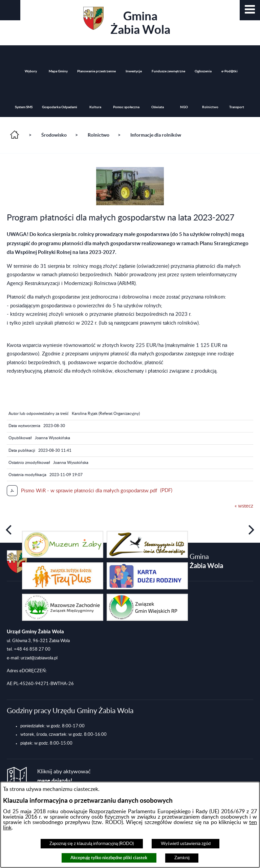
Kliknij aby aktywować (64, 776)
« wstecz (244, 506)
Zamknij (182, 858)
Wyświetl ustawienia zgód (186, 844)
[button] (250, 10)
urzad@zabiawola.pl (39, 658)
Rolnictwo (99, 135)
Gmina (127, 21)
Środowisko (54, 135)
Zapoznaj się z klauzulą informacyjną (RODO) (92, 844)
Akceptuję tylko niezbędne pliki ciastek (109, 858)
